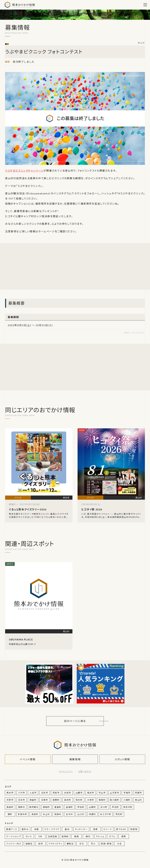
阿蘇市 (138, 793)
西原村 (22, 807)
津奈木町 (128, 807)
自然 (41, 844)
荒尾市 (56, 793)
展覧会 (70, 844)
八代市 (22, 793)
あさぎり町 (106, 814)
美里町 (33, 800)
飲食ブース (12, 829)
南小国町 (114, 800)
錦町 (10, 814)
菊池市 (91, 793)
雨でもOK (121, 829)
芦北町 (115, 807)
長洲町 (68, 800)
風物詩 (65, 836)
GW (40, 836)
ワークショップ (14, 836)
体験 (37, 829)
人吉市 (33, 793)
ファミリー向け (14, 844)
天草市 (10, 800)
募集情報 (75, 759)
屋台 (67, 829)
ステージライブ (52, 829)
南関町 (56, 800)
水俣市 (68, 793)
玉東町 (45, 800)
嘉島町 (58, 807)
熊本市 (10, 793)
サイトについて (66, 771)
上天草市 (114, 793)
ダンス (29, 836)
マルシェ (100, 836)
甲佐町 (81, 807)
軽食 (77, 836)
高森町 (10, 807)
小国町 (127, 800)
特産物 (134, 829)
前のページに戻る (75, 721)
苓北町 (119, 814)
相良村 (58, 814)
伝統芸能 (53, 836)
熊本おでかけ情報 (20, 5)
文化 (82, 844)
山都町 (92, 807)
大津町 (91, 800)
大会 (119, 844)
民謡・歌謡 (106, 844)
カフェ (112, 836)
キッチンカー (81, 829)
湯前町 (35, 814)
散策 (124, 836)
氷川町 (104, 807)
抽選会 (29, 844)
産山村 (141, 43)
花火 (93, 844)
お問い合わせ (85, 771)
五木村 (69, 814)
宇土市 (102, 793)
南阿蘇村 (34, 807)
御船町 (46, 807)
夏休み (25, 829)
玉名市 (45, 793)
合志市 (22, 800)
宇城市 (127, 793)
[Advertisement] (49, 266)
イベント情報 (28, 759)
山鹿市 (79, 793)
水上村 (46, 814)
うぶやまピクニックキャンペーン (24, 171)
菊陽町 (102, 800)
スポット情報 (122, 759)
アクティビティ (55, 844)
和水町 (79, 800)
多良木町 (22, 814)
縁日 (88, 836)
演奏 (95, 829)
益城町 (69, 807)
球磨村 (92, 814)
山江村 (81, 814)
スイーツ (108, 829)
